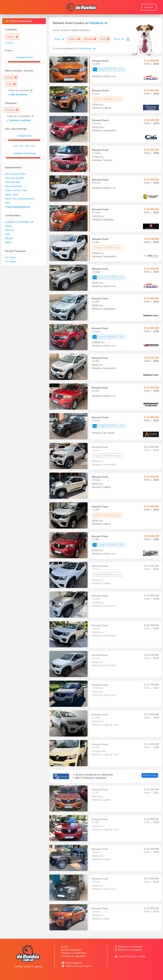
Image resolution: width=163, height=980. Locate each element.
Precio (119, 39)
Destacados (87, 48)
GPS (7, 203)
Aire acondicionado (15, 174)
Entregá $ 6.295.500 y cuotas (108, 69)
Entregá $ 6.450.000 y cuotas (107, 575)
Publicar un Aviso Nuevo (76, 966)
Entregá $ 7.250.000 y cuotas (107, 515)
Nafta (8, 242)
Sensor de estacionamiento (20, 199)
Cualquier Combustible (17, 222)
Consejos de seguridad (73, 956)
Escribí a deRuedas (71, 950)
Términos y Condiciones (73, 953)
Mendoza (99, 23)
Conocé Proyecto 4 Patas (130, 956)
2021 (33, 146)
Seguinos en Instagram (128, 950)
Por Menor (11, 257)
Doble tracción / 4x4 (16, 190)
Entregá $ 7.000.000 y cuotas (107, 456)
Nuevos (9, 43)
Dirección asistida (14, 178)
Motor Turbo (12, 195)
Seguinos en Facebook (128, 947)
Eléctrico (10, 230)
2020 (27, 146)
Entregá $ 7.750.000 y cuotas (108, 248)
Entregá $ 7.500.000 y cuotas (108, 545)
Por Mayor (11, 262)
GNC (7, 234)
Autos (60, 39)
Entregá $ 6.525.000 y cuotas (108, 277)
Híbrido (9, 238)
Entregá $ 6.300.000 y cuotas (108, 426)
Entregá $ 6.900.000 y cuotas (108, 337)
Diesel (8, 226)
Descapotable (13, 182)
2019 (21, 146)
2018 (15, 146)
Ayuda (64, 947)
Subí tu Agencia (71, 963)
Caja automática (14, 186)
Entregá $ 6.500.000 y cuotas (108, 99)
